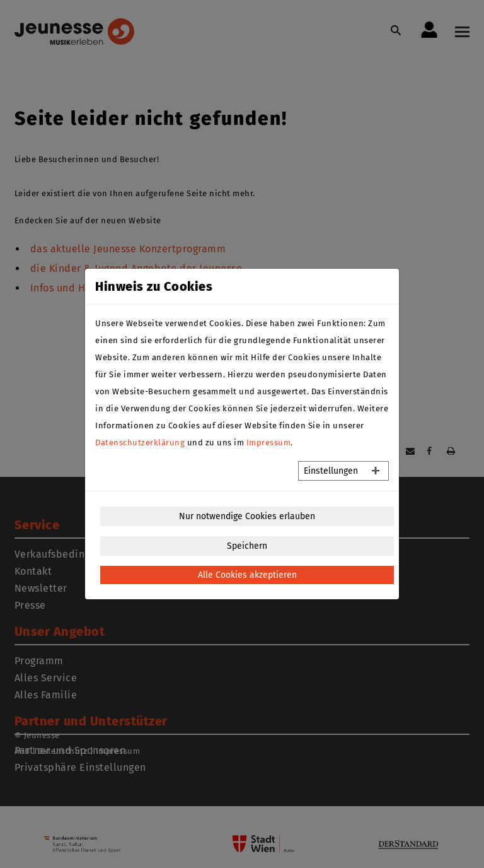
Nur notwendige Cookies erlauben (247, 516)
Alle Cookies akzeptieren (247, 575)
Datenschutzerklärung (140, 443)
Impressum (269, 443)
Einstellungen (331, 471)
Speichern (247, 546)
